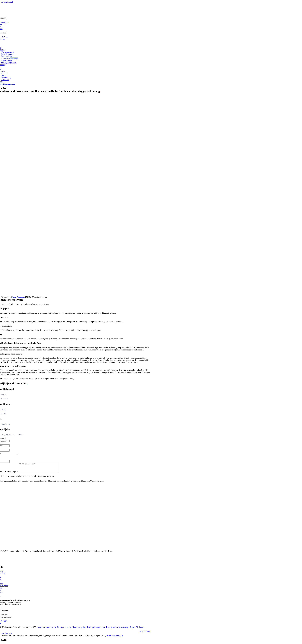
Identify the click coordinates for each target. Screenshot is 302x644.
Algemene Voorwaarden (46, 629)
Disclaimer (140, 629)
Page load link (6, 635)
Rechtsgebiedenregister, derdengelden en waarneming (108, 629)
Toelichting (111, 637)
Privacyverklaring (64, 629)
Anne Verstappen (18, 297)
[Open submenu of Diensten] (4, 50)
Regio (132, 629)
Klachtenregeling (79, 629)
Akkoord (119, 637)
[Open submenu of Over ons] (4, 72)
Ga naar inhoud (7, 2)
